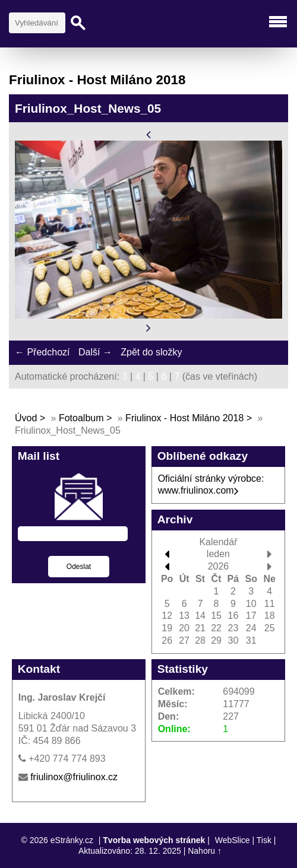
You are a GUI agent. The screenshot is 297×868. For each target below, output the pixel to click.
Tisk (264, 840)
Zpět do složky (151, 352)
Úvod (26, 418)
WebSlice (233, 840)
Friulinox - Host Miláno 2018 (184, 418)
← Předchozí (42, 352)
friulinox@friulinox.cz (74, 777)
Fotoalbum (81, 418)
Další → (95, 352)
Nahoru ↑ (205, 851)
